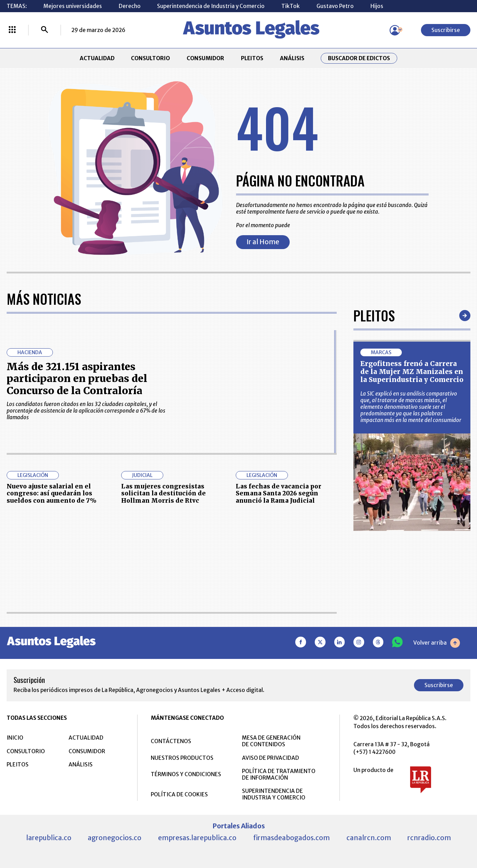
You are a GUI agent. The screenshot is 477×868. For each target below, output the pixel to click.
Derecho (130, 6)
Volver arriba (437, 643)
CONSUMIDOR (205, 58)
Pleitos (374, 315)
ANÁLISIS (292, 58)
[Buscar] (45, 30)
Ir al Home (263, 242)
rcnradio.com (429, 838)
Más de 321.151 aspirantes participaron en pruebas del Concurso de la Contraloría (77, 379)
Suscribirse (446, 30)
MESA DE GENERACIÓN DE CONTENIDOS (271, 741)
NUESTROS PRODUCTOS (182, 758)
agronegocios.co (115, 838)
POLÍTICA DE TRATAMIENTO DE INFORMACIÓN (279, 774)
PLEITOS (252, 58)
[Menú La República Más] (12, 30)
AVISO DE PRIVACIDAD (271, 758)
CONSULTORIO (150, 58)
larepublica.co (49, 838)
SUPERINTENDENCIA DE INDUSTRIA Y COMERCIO (274, 794)
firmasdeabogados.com (291, 838)
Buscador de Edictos (359, 58)
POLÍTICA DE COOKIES (179, 794)
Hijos (377, 6)
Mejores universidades (73, 6)
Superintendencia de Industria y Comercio (211, 6)
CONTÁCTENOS (171, 741)
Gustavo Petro (335, 6)
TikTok (291, 6)
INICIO (15, 738)
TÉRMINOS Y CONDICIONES (186, 774)
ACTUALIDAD (97, 58)
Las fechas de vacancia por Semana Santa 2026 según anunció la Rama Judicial (279, 493)
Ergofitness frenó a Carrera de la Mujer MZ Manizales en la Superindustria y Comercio (412, 372)
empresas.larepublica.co (197, 838)
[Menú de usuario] (395, 30)
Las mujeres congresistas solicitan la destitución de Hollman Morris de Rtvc (163, 493)
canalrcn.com (369, 838)
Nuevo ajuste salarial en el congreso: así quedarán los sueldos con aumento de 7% (52, 493)
